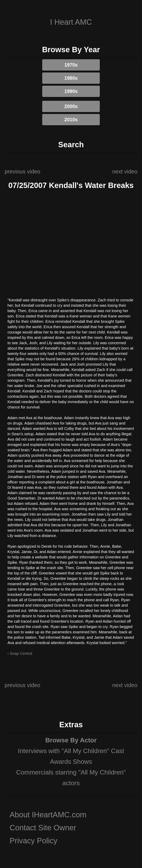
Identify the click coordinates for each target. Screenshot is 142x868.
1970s (71, 65)
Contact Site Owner (43, 828)
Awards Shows (71, 762)
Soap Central (21, 653)
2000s (71, 106)
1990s (71, 91)
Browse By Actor (71, 740)
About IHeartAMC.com (48, 815)
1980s (71, 78)
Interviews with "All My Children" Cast (71, 751)
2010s (71, 120)
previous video (22, 172)
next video (125, 172)
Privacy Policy (33, 841)
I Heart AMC (71, 22)
